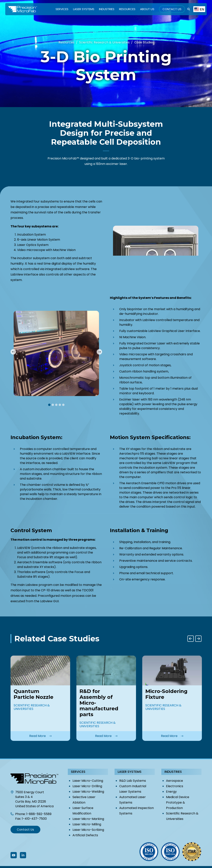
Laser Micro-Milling (87, 824)
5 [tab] (63, 405)
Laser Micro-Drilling (87, 786)
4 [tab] (60, 405)
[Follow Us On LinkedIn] (23, 855)
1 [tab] (49, 405)
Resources (127, 9)
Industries (107, 9)
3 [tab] (56, 405)
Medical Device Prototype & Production (178, 802)
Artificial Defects (85, 835)
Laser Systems (84, 9)
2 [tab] (53, 405)
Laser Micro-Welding (88, 792)
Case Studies (144, 42)
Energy (171, 792)
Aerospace (174, 781)
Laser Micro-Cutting (88, 781)
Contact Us (172, 9)
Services (62, 9)
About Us (147, 9)
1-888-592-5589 (39, 814)
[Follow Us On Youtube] (14, 855)
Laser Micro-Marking (88, 819)
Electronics (175, 786)
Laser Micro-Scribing (88, 830)
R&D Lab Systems (133, 781)
